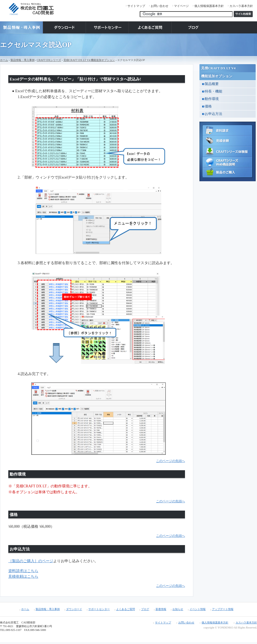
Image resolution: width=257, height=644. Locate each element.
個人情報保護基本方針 (209, 6)
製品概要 (212, 84)
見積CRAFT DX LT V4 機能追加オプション (89, 60)
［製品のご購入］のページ (31, 561)
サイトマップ (136, 6)
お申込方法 (213, 114)
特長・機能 (213, 91)
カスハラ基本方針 (241, 6)
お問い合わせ (160, 6)
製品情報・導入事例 (22, 60)
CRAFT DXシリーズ (49, 60)
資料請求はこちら (23, 571)
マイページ (181, 6)
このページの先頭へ (171, 461)
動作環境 (212, 99)
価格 (208, 106)
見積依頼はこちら (23, 576)
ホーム (4, 60)
